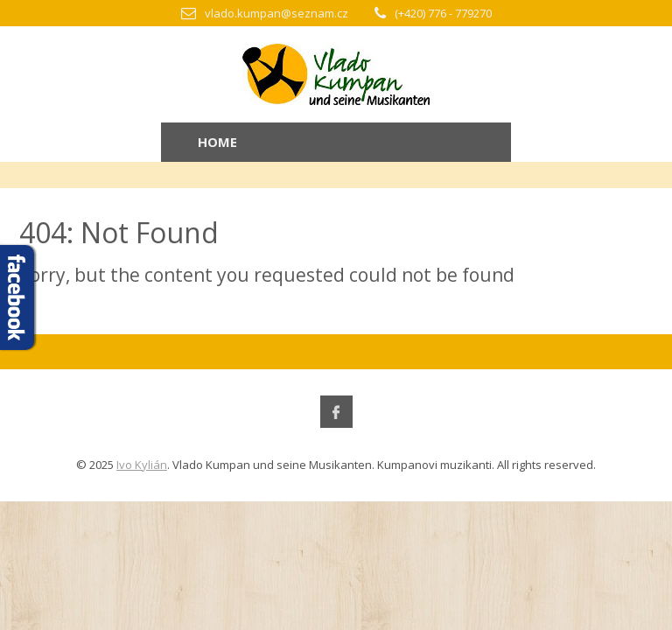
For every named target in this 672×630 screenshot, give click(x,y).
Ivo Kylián (142, 465)
